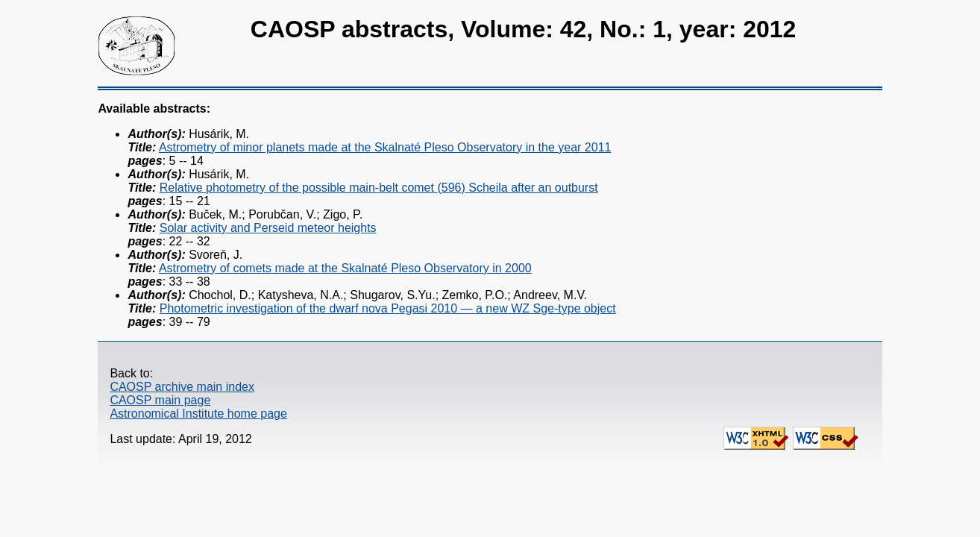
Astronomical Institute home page (198, 414)
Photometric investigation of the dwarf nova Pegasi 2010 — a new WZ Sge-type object (388, 308)
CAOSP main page (160, 400)
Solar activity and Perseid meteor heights (268, 228)
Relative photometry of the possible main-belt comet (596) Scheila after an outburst (379, 188)
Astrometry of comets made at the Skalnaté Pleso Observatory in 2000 (345, 268)
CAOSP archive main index (182, 387)
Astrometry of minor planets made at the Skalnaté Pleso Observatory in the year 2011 (385, 147)
